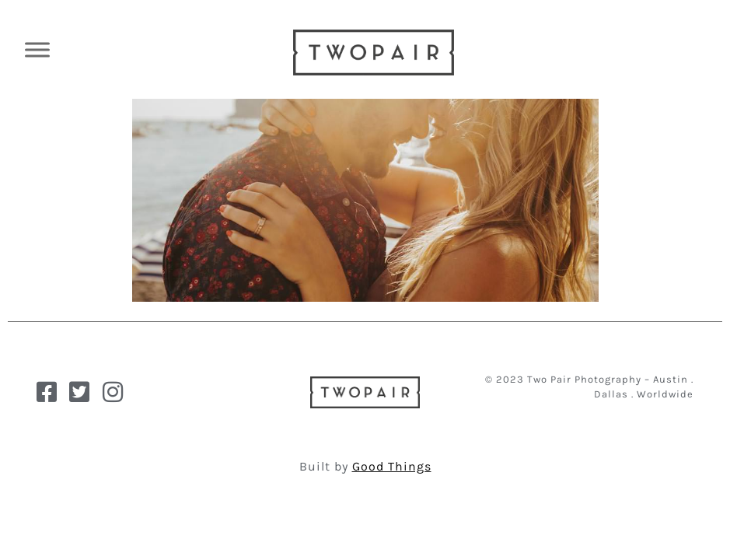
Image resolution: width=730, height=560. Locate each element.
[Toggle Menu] (37, 49)
